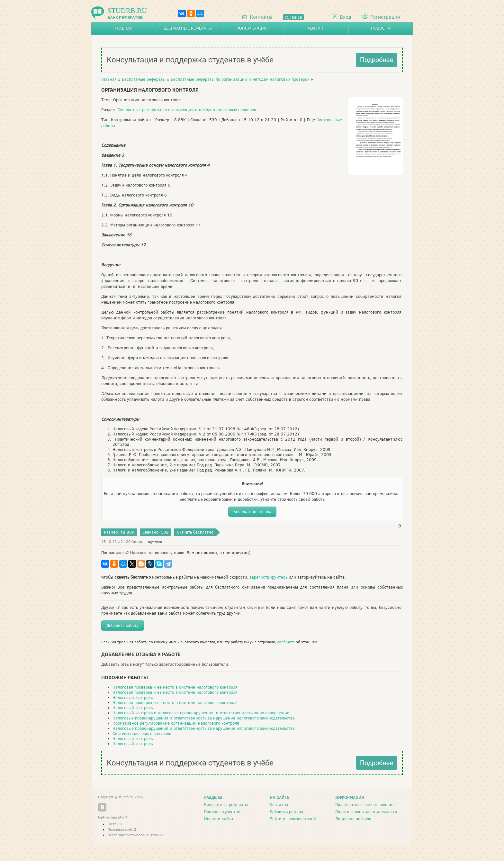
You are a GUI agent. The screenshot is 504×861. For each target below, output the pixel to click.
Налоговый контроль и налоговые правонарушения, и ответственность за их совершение (201, 713)
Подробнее (377, 60)
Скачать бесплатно (195, 532)
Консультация (252, 28)
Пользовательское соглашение (365, 805)
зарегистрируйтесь (269, 577)
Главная (124, 28)
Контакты (257, 17)
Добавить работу (123, 625)
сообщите (286, 642)
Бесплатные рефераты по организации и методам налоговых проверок (240, 79)
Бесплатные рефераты (188, 28)
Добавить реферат (287, 812)
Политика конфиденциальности (366, 812)
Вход (346, 17)
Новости (381, 28)
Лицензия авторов (353, 819)
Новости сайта (219, 819)
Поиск (293, 17)
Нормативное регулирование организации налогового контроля (176, 723)
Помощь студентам (222, 812)
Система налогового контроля (142, 733)
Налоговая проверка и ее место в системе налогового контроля (175, 687)
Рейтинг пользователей (293, 819)
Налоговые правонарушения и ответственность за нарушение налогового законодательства (204, 718)
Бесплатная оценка (252, 512)
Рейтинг (316, 28)
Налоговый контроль (133, 697)
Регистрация (385, 17)
